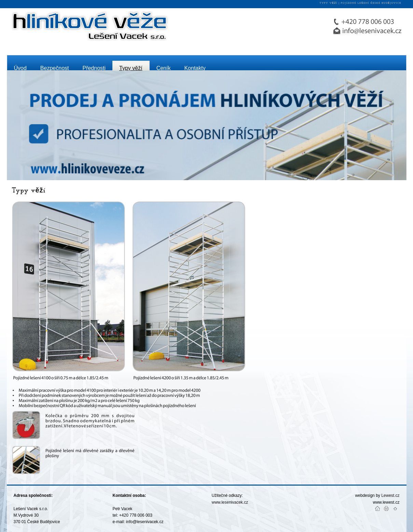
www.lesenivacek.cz (231, 502)
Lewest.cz (390, 495)
